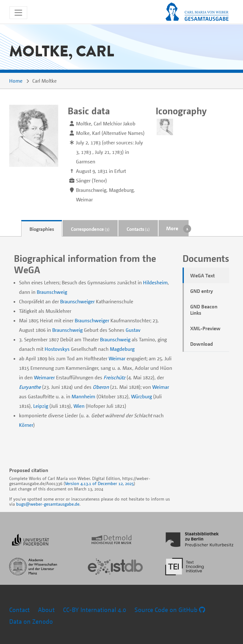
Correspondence (90, 229)
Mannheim (83, 396)
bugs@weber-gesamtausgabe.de (48, 504)
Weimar (117, 358)
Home (16, 81)
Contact (19, 610)
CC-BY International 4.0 (95, 610)
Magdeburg (122, 349)
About (46, 610)
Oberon (101, 387)
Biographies (42, 229)
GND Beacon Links (204, 310)
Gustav (133, 330)
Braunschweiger (77, 301)
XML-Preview (205, 328)
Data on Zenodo (31, 621)
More (172, 228)
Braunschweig (52, 292)
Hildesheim (155, 282)
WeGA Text (202, 275)
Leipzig (41, 406)
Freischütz (114, 377)
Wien (79, 406)
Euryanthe (30, 387)
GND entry (202, 291)
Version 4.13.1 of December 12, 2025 (99, 483)
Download (202, 344)
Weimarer (44, 377)
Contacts (138, 229)
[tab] (42, 228)
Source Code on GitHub (170, 610)
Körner (26, 425)
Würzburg (141, 396)
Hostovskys (57, 349)
